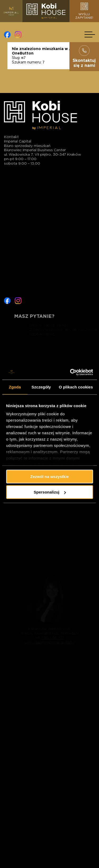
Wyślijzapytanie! (84, 11)
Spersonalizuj (50, 492)
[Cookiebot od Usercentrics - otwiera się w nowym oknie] (70, 372)
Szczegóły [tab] (41, 387)
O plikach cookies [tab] (76, 387)
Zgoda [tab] (15, 387)
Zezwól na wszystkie (50, 476)
